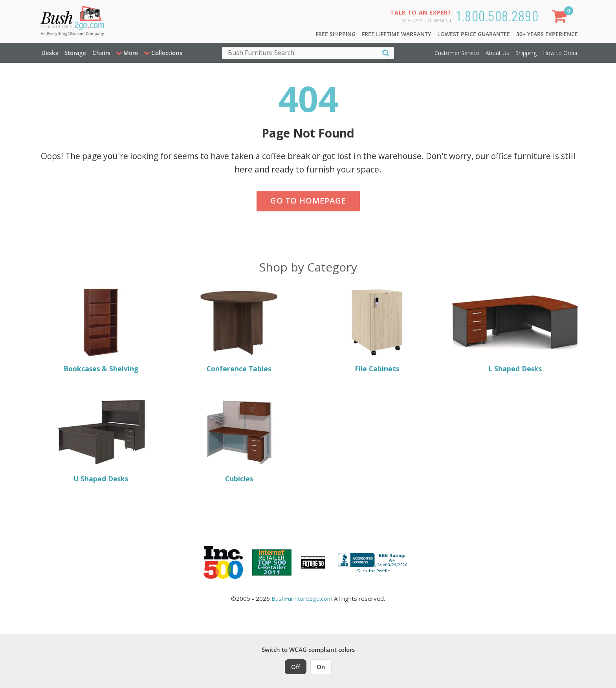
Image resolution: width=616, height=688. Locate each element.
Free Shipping (335, 34)
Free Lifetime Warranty (396, 34)
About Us (497, 53)
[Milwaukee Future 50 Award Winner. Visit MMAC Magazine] (313, 562)
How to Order (560, 53)
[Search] (386, 52)
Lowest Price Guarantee (474, 34)
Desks (50, 53)
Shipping (526, 53)
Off (296, 667)
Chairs (101, 53)
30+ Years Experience (547, 34)
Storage (75, 53)
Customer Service (457, 53)
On (321, 667)
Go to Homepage (308, 201)
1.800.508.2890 (498, 16)
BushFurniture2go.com (302, 598)
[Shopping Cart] (561, 18)
